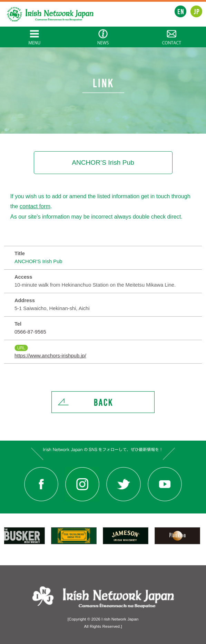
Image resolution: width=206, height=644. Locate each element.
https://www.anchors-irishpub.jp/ (50, 356)
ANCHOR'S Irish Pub (38, 261)
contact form (35, 206)
